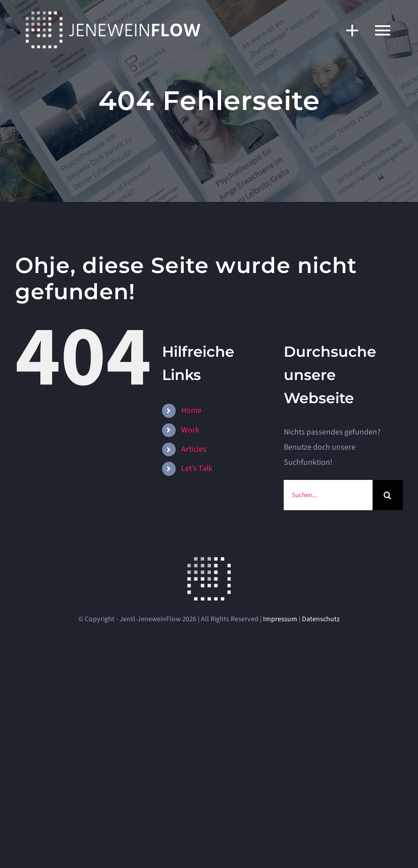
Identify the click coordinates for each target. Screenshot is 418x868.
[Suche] (388, 495)
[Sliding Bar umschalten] (347, 30)
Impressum (280, 619)
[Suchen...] (328, 495)
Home (191, 410)
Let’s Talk (197, 468)
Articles (194, 449)
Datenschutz (321, 619)
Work (190, 430)
